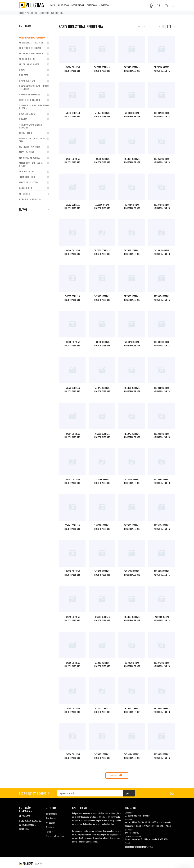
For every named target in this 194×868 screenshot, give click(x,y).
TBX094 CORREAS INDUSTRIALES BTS (162, 389)
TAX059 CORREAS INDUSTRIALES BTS (102, 115)
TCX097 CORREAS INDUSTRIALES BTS (132, 389)
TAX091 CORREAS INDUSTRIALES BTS (162, 252)
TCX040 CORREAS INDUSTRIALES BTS (72, 619)
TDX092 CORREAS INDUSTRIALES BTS (162, 573)
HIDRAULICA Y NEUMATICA (34, 199)
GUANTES (34, 119)
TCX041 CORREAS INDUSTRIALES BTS (72, 527)
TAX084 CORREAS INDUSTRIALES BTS (132, 206)
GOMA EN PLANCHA (34, 114)
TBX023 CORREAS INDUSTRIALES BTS (162, 527)
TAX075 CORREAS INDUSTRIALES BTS (72, 389)
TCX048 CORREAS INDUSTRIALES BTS (72, 710)
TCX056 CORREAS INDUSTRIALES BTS (72, 664)
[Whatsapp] (172, 793)
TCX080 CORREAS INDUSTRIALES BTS (132, 527)
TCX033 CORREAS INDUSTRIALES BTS (162, 756)
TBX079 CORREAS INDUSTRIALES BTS (132, 435)
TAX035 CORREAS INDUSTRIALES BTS (102, 664)
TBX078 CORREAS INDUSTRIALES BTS (72, 573)
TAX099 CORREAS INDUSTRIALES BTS (162, 619)
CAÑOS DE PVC (34, 188)
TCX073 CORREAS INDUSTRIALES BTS (162, 206)
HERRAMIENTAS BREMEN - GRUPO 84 (31, 126)
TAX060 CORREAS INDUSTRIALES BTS (72, 115)
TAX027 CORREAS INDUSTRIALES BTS (102, 573)
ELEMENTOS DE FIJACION (34, 100)
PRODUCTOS (32, 13)
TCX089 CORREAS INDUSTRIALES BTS (132, 252)
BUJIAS (34, 70)
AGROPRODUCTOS (34, 59)
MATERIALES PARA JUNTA (34, 147)
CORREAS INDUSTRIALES (34, 94)
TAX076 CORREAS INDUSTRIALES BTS (102, 389)
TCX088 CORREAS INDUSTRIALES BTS (162, 435)
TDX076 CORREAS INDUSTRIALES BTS (162, 664)
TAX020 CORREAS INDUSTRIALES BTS (132, 481)
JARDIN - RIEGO (34, 133)
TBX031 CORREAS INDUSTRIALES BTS (102, 344)
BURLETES (34, 75)
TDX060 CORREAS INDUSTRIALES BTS (132, 298)
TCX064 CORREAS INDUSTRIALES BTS (72, 69)
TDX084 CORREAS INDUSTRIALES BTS (162, 481)
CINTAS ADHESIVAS (34, 81)
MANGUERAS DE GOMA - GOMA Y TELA (34, 140)
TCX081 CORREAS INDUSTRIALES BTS (102, 160)
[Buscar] (159, 6)
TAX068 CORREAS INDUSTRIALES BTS (102, 298)
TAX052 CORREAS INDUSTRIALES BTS (72, 206)
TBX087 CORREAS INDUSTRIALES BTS (162, 115)
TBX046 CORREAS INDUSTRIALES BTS (72, 252)
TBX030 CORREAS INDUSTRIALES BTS (162, 344)
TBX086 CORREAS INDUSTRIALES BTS (162, 710)
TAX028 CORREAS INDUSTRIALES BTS (132, 573)
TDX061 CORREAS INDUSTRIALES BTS (162, 69)
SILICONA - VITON (34, 171)
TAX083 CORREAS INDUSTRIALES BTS (132, 115)
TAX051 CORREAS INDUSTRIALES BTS (102, 206)
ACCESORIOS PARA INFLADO (34, 53)
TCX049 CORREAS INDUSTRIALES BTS (132, 69)
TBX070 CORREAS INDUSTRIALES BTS (102, 619)
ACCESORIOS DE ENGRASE (34, 48)
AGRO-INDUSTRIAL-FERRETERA (51, 13)
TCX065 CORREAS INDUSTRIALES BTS (102, 435)
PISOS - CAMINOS (34, 152)
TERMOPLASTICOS (34, 177)
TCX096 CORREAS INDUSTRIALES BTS (72, 756)
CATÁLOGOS (92, 5)
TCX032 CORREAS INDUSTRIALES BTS (132, 160)
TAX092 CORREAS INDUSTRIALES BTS (132, 344)
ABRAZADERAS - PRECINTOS (34, 42)
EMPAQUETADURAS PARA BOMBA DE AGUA (34, 107)
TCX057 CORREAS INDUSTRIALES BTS (72, 160)
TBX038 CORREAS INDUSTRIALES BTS (132, 710)
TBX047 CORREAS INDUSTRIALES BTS (72, 481)
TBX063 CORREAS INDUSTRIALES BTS (102, 710)
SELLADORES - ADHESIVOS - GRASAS (34, 164)
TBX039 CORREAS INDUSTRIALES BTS (132, 619)
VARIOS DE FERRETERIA (34, 182)
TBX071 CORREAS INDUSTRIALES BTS (102, 527)
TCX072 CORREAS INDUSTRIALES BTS (102, 69)
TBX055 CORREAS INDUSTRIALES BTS (72, 344)
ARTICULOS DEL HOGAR (34, 64)
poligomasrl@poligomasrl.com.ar (139, 847)
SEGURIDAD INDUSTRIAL (34, 158)
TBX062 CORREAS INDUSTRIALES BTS (102, 252)
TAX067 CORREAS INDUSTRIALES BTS (72, 298)
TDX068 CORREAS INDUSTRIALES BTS (162, 160)
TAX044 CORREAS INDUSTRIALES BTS (132, 756)
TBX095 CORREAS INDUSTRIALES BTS (162, 298)
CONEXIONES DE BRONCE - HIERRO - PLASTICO (34, 87)
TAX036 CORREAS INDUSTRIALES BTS (132, 664)
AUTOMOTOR (34, 194)
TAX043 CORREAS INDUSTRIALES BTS (102, 756)
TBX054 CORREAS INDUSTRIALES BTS (72, 435)
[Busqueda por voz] (151, 5)
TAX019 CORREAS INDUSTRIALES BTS (102, 481)
